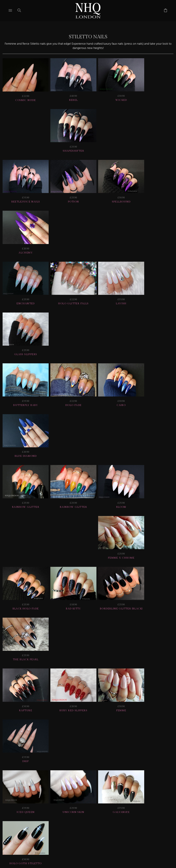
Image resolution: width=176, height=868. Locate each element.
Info (139, 808)
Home (75, 813)
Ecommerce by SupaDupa (91, 852)
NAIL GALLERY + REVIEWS (107, 808)
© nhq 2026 (96, 813)
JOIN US (12, 808)
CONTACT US (159, 808)
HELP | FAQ (33, 808)
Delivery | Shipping (64, 808)
